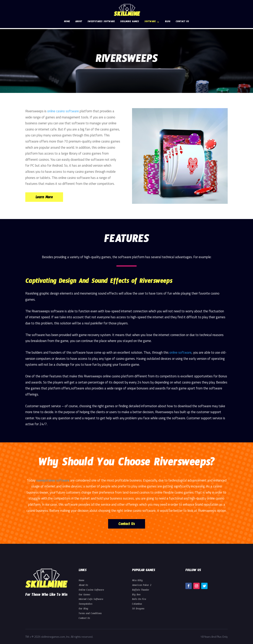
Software (150, 22)
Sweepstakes (85, 604)
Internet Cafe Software (91, 600)
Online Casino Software (91, 590)
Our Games (84, 595)
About (79, 22)
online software (180, 352)
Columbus (137, 604)
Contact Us (182, 22)
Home (67, 22)
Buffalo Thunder (141, 590)
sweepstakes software (53, 480)
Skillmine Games (130, 22)
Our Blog (83, 609)
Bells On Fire (139, 600)
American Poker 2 (142, 586)
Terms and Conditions (90, 614)
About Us (83, 586)
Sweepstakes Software (101, 22)
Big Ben (136, 595)
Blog (168, 22)
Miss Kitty (137, 581)
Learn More (44, 198)
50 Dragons (138, 609)
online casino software (63, 111)
